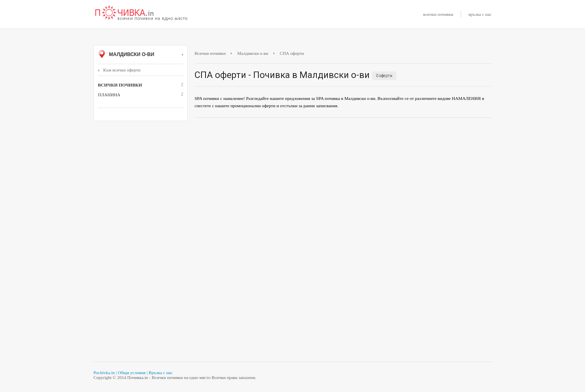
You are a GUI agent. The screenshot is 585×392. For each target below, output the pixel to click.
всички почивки (438, 14)
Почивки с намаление (141, 13)
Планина (109, 95)
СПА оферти (292, 53)
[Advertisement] (343, 183)
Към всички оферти (119, 70)
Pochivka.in (104, 373)
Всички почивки (210, 53)
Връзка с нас (161, 373)
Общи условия (132, 373)
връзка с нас (480, 14)
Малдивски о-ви (141, 55)
